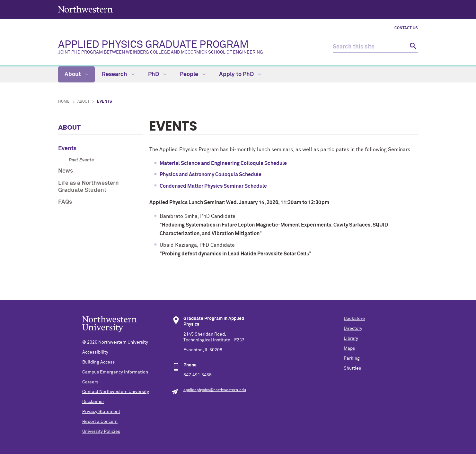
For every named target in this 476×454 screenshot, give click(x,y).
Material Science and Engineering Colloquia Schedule (223, 163)
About (76, 74)
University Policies (101, 432)
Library (351, 338)
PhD (157, 74)
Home (64, 102)
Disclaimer (93, 402)
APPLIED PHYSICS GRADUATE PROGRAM (161, 47)
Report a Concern (100, 422)
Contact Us (406, 28)
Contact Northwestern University (116, 392)
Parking (352, 358)
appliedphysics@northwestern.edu (215, 390)
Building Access (98, 362)
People (193, 74)
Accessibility (95, 352)
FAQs (65, 202)
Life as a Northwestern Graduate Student (88, 187)
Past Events (81, 160)
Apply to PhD (240, 74)
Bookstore (354, 319)
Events (67, 149)
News (66, 171)
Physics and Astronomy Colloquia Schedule (211, 175)
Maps (349, 348)
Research (118, 74)
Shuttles (352, 368)
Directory (353, 329)
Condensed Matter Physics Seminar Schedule (213, 186)
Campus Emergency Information (115, 372)
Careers (90, 382)
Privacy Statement (101, 412)
